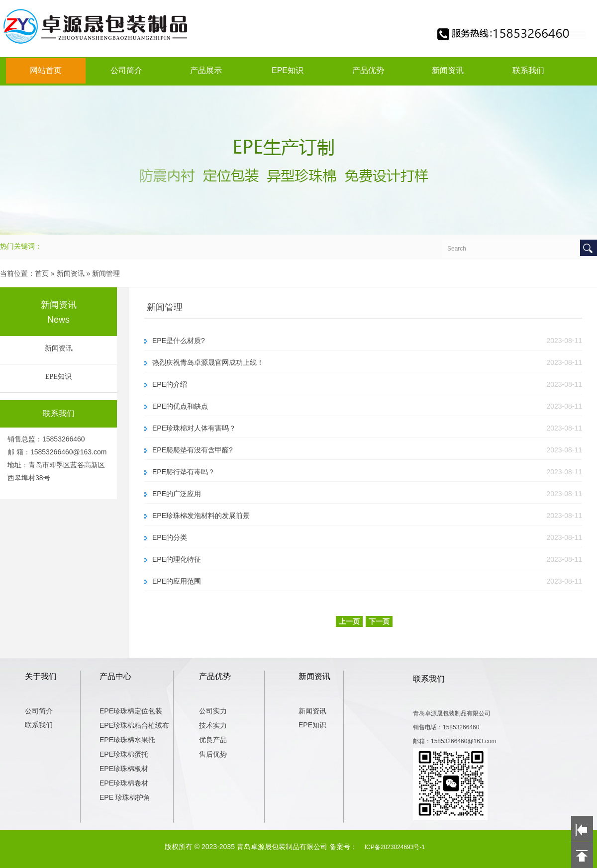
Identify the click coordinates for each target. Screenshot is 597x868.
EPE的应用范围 (177, 581)
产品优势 (368, 70)
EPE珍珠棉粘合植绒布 (134, 725)
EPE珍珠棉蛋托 (124, 754)
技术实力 (213, 725)
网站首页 (46, 70)
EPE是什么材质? (179, 341)
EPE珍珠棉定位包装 (131, 711)
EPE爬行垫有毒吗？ (184, 472)
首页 (42, 273)
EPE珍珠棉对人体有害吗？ (194, 428)
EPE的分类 (170, 537)
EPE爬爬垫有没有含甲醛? (193, 450)
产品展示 (206, 70)
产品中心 (115, 676)
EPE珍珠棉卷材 (124, 783)
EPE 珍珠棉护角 (125, 797)
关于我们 (41, 676)
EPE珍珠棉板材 (124, 769)
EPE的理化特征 (177, 559)
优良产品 (213, 740)
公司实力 (213, 711)
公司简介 (126, 70)
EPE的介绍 (170, 384)
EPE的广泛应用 (177, 494)
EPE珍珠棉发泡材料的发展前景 (201, 516)
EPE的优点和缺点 (180, 406)
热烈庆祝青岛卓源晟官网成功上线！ (208, 362)
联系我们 (528, 70)
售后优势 (213, 754)
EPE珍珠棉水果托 (127, 740)
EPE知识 (288, 70)
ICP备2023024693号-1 (395, 847)
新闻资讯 (448, 70)
